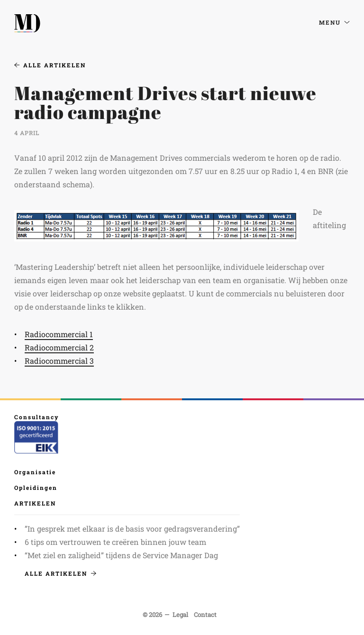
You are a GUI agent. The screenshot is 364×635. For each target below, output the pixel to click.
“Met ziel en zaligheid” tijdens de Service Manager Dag (121, 555)
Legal (180, 615)
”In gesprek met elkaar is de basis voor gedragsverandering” (132, 529)
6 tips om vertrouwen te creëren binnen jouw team (115, 542)
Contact (205, 615)
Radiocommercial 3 (59, 361)
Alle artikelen (50, 65)
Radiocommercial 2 (59, 347)
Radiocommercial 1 (59, 334)
